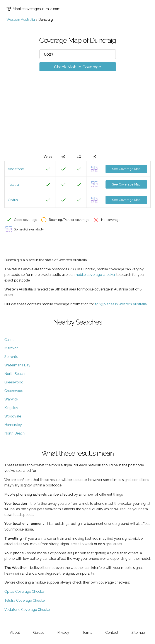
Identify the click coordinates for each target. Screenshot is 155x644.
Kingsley (11, 408)
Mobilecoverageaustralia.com (33, 9)
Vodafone (16, 169)
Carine (9, 340)
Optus (13, 200)
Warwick (11, 399)
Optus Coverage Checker (25, 592)
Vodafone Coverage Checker (28, 610)
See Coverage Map (126, 169)
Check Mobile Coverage (78, 67)
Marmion (11, 348)
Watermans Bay (17, 365)
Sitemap (138, 633)
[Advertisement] (77, 119)
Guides (39, 633)
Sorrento (11, 357)
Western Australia (21, 20)
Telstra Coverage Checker (25, 600)
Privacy (63, 633)
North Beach (14, 374)
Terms (87, 633)
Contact (112, 633)
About (15, 633)
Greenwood (14, 382)
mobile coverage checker (95, 275)
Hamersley (13, 425)
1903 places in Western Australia (121, 304)
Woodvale (13, 416)
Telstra (13, 185)
